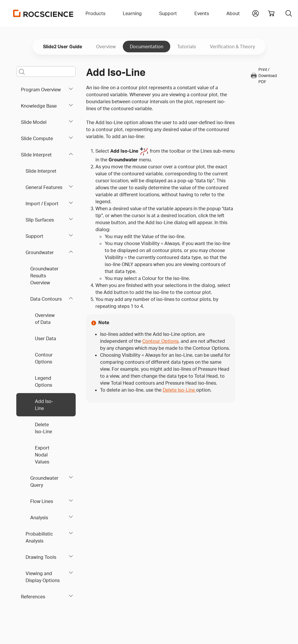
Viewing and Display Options (43, 577)
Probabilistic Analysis (39, 537)
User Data (46, 338)
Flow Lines (42, 501)
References (33, 597)
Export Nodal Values (42, 455)
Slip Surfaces (40, 220)
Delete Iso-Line (44, 428)
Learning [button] (132, 13)
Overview (106, 47)
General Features (44, 187)
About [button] (233, 13)
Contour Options (44, 358)
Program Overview (41, 90)
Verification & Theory (232, 47)
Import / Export (42, 204)
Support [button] (168, 13)
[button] (256, 13)
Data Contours (46, 299)
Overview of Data (45, 319)
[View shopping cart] (271, 13)
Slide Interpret (36, 155)
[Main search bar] (46, 72)
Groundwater (40, 252)
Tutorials (187, 47)
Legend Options (44, 381)
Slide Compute (37, 138)
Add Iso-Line (44, 405)
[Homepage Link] (43, 13)
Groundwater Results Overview (44, 276)
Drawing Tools (41, 557)
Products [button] (95, 13)
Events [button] (202, 13)
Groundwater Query (44, 481)
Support (34, 236)
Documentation (147, 47)
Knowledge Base (39, 106)
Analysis (39, 518)
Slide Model (34, 122)
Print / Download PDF (264, 75)
